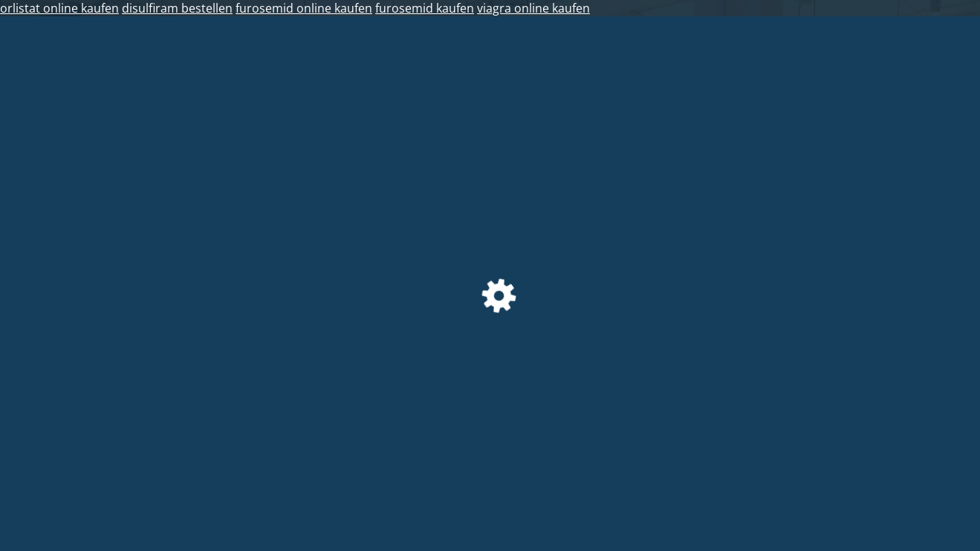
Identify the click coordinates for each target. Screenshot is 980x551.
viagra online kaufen (533, 8)
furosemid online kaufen (304, 8)
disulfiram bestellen (177, 8)
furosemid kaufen (425, 8)
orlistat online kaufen (59, 8)
